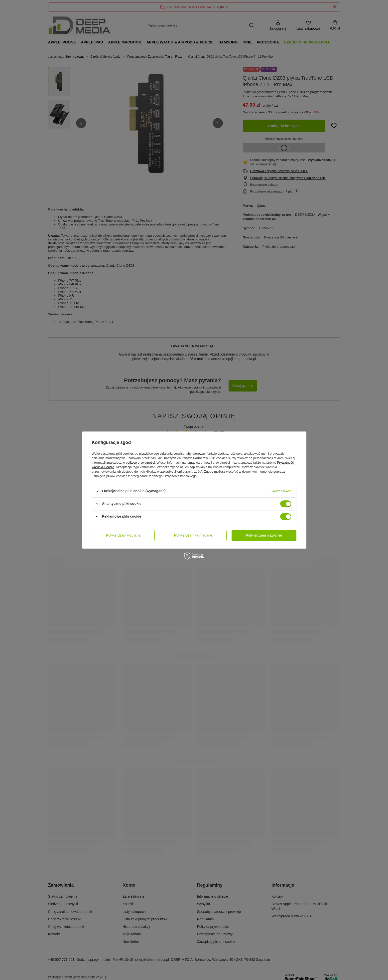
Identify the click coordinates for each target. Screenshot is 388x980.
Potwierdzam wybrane (123, 535)
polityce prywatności (140, 463)
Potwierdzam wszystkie (264, 535)
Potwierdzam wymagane (193, 535)
